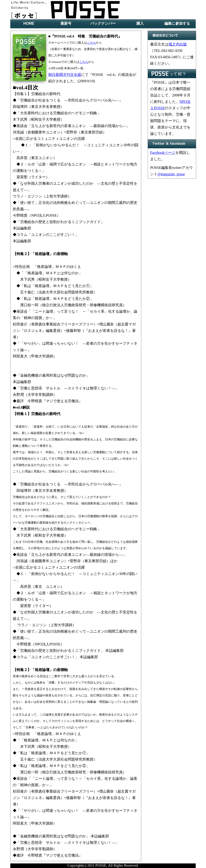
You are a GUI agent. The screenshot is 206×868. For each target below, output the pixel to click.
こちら (91, 43)
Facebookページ (163, 153)
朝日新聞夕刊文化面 (65, 75)
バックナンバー (103, 23)
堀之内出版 (178, 44)
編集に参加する (177, 23)
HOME (29, 23)
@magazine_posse (171, 174)
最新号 (66, 23)
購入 (140, 23)
